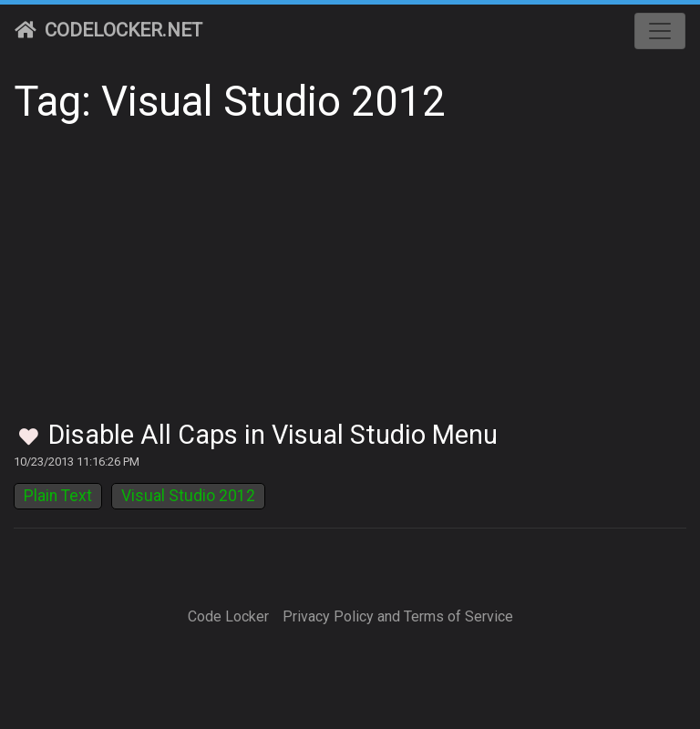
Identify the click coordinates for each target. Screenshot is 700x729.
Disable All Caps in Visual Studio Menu (273, 435)
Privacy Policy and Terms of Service (398, 616)
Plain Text (58, 496)
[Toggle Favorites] (29, 438)
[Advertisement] (350, 282)
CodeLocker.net (108, 30)
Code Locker (228, 616)
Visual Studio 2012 (188, 496)
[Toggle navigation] (660, 31)
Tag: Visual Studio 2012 (230, 102)
